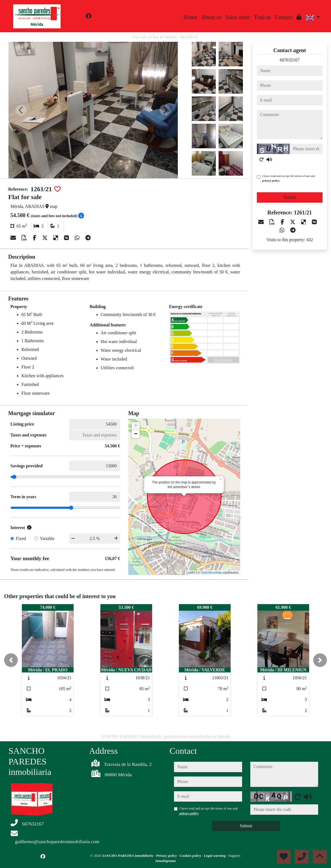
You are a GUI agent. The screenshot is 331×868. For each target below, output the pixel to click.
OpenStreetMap (211, 572)
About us (211, 17)
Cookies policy (191, 856)
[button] (11, 660)
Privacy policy (167, 856)
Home (190, 17)
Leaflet (191, 572)
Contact (284, 17)
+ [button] (136, 426)
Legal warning (215, 856)
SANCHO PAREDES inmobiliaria (128, 856)
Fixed (21, 538)
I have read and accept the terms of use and (289, 178)
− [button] (136, 434)
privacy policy (271, 181)
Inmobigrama (166, 861)
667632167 (290, 60)
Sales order (238, 17)
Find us (262, 17)
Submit (290, 197)
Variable (47, 538)
